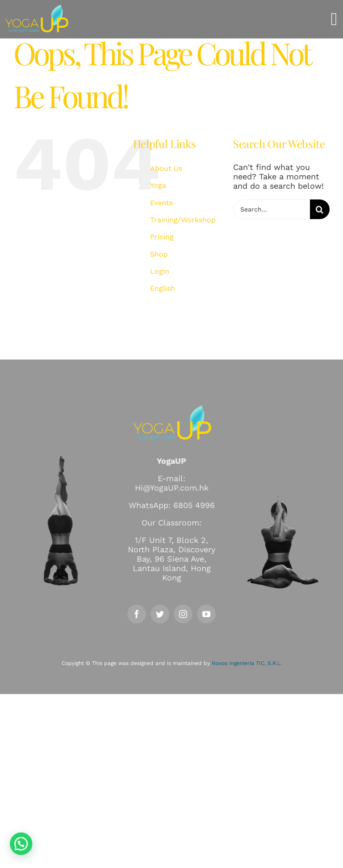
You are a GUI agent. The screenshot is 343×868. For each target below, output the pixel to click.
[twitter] (160, 614)
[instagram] (183, 614)
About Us (166, 168)
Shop (159, 254)
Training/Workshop (183, 220)
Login (160, 271)
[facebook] (137, 614)
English (163, 288)
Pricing (162, 237)
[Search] (320, 209)
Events (161, 203)
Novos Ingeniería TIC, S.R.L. (247, 663)
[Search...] (272, 209)
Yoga (158, 185)
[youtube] (206, 614)
